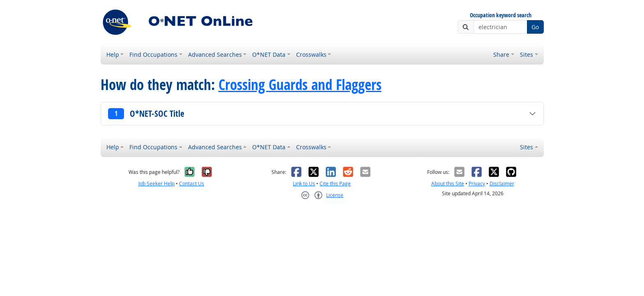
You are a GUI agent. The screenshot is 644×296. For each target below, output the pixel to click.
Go (535, 27)
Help (113, 54)
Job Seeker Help (156, 184)
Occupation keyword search (501, 15)
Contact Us (192, 184)
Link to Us (304, 184)
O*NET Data (269, 54)
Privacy (477, 184)
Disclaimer (502, 184)
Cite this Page (335, 184)
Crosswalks (311, 54)
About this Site (448, 184)
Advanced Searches (215, 54)
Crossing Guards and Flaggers (300, 85)
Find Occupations (153, 54)
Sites (527, 54)
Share (501, 54)
